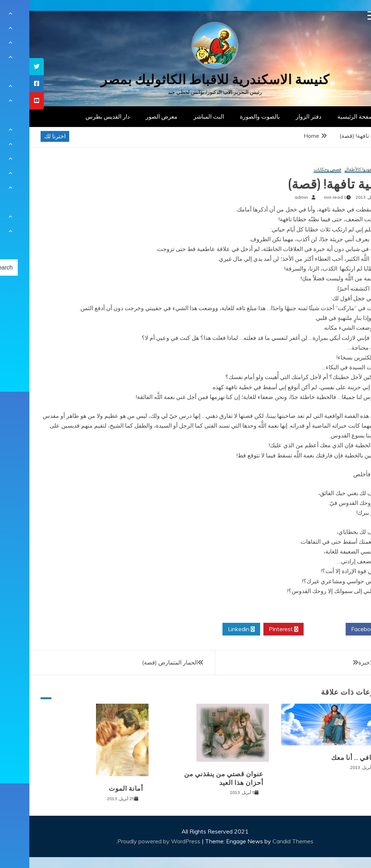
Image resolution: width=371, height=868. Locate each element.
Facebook (337, 629)
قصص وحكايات (298, 170)
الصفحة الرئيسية (328, 116)
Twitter (295, 629)
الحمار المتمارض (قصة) (141, 662)
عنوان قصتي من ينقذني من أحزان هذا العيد (194, 778)
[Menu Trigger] (343, 15)
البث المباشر (179, 116)
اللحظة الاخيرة (346, 662)
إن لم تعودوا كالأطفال (335, 170)
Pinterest (254, 629)
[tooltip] (7, 67)
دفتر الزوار (279, 116)
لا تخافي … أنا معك (328, 758)
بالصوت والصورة (230, 116)
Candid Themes (264, 841)
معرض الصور (132, 116)
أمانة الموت (97, 789)
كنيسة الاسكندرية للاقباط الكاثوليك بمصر (186, 80)
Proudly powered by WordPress (130, 841)
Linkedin (212, 629)
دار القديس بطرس (78, 116)
